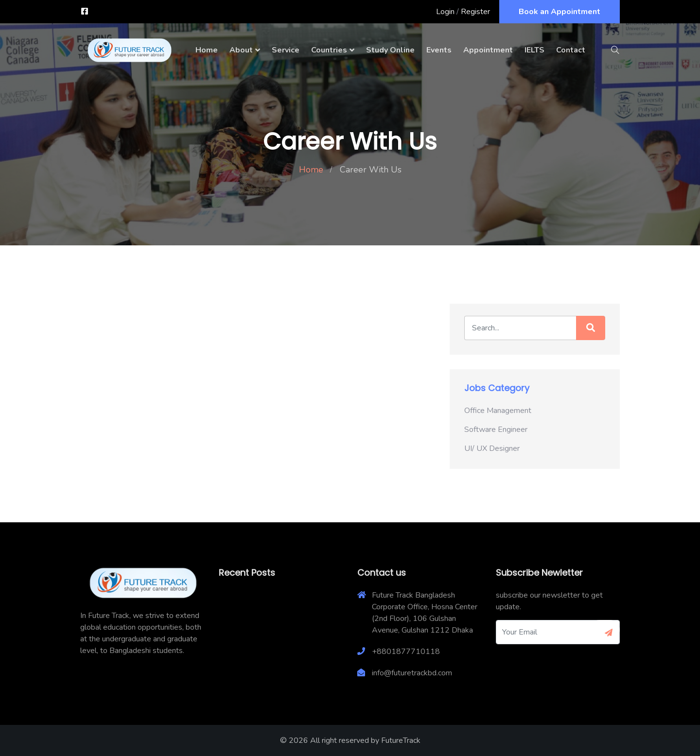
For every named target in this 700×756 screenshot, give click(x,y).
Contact (571, 50)
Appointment (488, 50)
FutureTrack (401, 740)
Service (286, 50)
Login (445, 12)
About (241, 50)
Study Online (390, 50)
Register (475, 12)
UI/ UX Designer (492, 448)
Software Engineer (496, 430)
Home (207, 50)
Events (439, 50)
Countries (329, 50)
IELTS (534, 50)
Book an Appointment (560, 12)
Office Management (498, 411)
